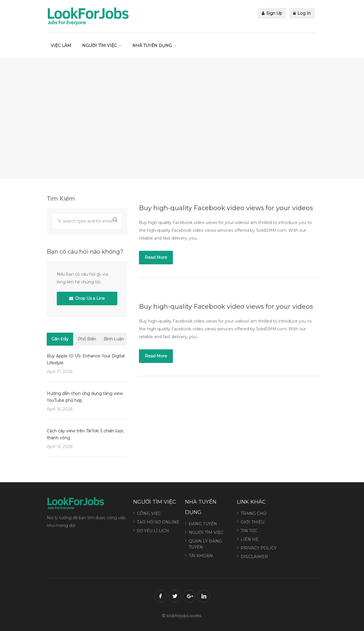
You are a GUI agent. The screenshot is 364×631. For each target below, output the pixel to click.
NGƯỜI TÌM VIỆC (99, 46)
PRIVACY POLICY (259, 548)
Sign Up (272, 13)
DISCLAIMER (254, 557)
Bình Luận (114, 339)
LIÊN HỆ (249, 539)
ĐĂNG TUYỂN (203, 524)
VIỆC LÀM (61, 46)
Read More (156, 257)
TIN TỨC (249, 531)
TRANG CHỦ (253, 513)
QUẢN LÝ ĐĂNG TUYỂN (205, 544)
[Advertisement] (182, 118)
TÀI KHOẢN (201, 556)
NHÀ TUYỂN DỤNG (152, 46)
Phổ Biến (87, 339)
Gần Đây (60, 339)
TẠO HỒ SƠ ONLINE (158, 522)
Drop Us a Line (87, 298)
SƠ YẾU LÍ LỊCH (153, 531)
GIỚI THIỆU (252, 522)
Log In (302, 13)
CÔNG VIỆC (149, 513)
